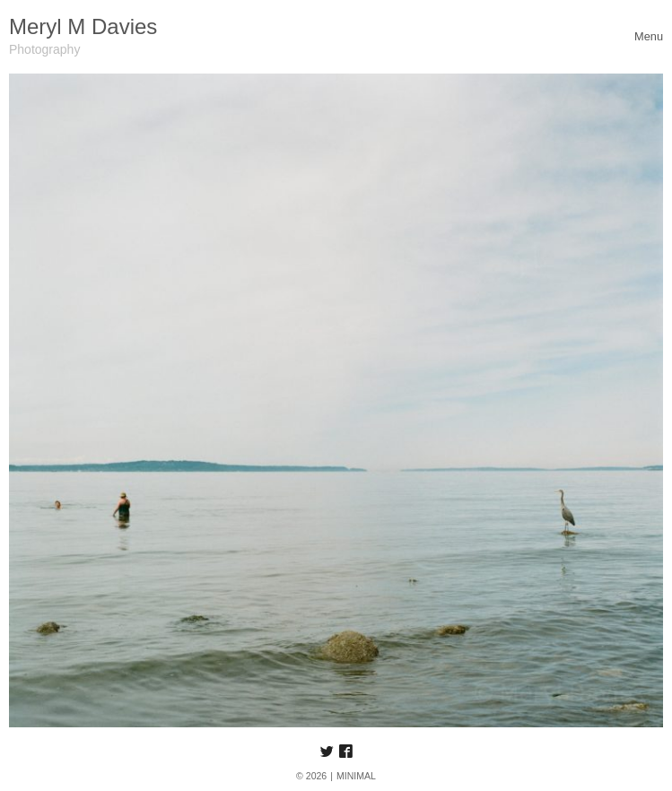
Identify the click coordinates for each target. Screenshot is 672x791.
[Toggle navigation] (649, 36)
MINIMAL (356, 776)
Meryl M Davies (83, 26)
